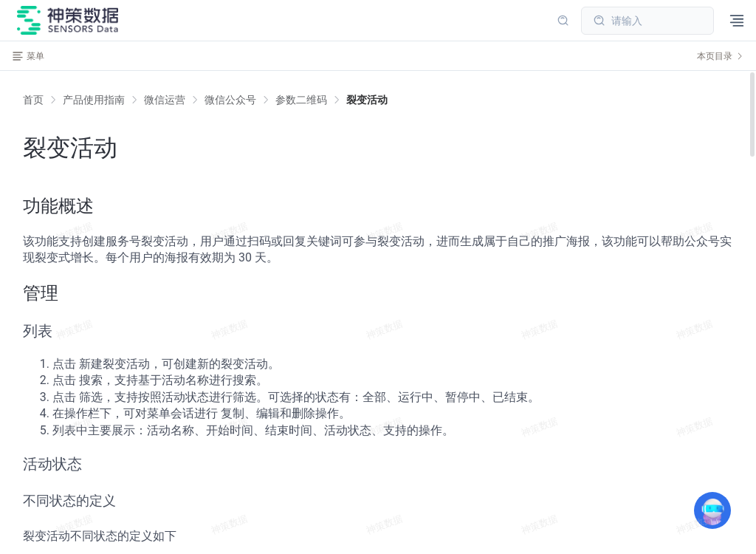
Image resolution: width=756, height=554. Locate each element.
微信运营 (165, 100)
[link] (94, 100)
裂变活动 (367, 100)
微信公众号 (230, 100)
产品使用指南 (94, 100)
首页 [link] (33, 100)
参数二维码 (301, 100)
